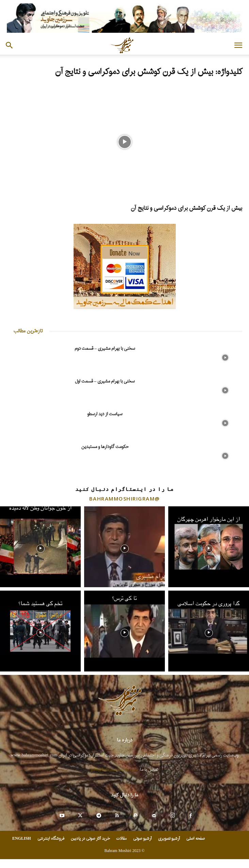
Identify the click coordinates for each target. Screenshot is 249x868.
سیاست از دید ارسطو (105, 414)
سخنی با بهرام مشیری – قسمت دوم (105, 349)
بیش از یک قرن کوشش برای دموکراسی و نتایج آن (186, 208)
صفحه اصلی (196, 839)
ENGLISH (22, 839)
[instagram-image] (40, 547)
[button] (238, 45)
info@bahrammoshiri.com (114, 770)
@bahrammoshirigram (125, 498)
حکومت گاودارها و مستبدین (105, 447)
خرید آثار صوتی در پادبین (90, 839)
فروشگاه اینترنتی (51, 839)
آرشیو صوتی (142, 839)
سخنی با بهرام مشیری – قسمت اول (105, 381)
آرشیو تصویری (169, 839)
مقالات (121, 839)
